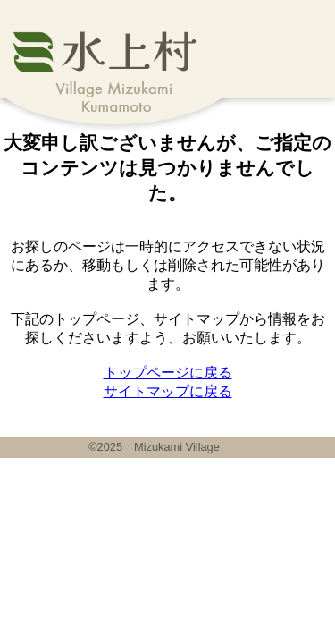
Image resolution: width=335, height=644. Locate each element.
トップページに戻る (168, 373)
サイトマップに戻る (168, 391)
